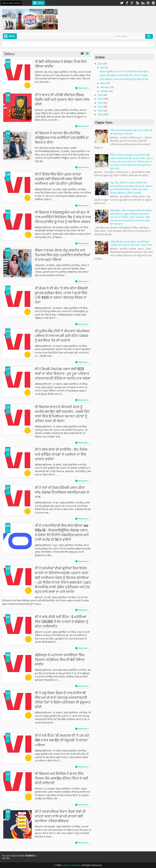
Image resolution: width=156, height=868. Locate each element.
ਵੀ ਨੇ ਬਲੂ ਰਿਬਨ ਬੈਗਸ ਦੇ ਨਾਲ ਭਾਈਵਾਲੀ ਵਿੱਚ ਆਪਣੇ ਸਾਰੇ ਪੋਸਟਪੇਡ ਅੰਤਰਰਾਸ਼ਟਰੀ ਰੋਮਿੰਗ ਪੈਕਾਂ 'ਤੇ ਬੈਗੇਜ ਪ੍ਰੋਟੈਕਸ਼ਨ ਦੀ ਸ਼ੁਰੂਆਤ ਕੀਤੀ (63, 700)
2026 (101, 64)
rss (138, 3)
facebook (127, 3)
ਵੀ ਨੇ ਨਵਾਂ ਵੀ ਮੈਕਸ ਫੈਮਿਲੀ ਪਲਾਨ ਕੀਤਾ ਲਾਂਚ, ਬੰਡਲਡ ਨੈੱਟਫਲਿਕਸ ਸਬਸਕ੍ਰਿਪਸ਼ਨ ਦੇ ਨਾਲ (62, 492)
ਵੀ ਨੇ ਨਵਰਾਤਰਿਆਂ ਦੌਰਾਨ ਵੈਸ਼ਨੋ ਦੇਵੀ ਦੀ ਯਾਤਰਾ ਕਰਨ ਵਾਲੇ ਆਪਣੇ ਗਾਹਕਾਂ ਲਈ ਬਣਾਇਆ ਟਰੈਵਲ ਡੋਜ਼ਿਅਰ (60, 816)
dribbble (148, 3)
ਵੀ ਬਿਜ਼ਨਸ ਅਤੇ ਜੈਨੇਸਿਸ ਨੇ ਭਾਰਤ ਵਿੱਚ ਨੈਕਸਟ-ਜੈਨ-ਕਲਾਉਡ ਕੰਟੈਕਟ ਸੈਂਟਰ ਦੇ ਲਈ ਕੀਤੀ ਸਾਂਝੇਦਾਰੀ (62, 778)
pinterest (153, 3)
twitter (122, 3)
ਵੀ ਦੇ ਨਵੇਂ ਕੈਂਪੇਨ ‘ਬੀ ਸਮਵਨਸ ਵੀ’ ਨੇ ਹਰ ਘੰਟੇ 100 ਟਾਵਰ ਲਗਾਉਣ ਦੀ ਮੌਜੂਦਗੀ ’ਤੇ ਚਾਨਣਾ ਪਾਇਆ (62, 740)
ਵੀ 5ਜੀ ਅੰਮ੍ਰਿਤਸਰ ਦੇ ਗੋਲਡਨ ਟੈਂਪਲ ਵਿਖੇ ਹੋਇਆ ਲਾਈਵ (61, 64)
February (105, 87)
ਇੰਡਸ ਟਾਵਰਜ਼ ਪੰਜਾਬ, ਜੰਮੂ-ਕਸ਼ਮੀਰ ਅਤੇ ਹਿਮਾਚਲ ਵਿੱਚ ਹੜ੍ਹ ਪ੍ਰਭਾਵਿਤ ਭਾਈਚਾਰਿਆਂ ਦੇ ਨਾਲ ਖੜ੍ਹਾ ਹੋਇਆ (63, 255)
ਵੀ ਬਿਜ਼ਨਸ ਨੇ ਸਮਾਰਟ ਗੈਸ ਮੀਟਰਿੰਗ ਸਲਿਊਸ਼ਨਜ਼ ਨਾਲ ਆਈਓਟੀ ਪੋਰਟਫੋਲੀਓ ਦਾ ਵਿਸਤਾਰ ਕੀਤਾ (62, 137)
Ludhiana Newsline (71, 865)
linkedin (143, 3)
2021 (101, 111)
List (87, 54)
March (104, 83)
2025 (101, 95)
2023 (101, 103)
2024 (101, 99)
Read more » (84, 88)
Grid (82, 54)
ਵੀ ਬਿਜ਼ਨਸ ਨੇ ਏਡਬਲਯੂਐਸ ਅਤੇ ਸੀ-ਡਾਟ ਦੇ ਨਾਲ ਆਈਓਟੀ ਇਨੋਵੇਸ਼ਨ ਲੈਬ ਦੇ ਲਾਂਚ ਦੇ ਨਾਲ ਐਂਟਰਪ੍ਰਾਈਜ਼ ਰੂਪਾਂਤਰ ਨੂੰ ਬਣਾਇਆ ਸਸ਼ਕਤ (63, 217)
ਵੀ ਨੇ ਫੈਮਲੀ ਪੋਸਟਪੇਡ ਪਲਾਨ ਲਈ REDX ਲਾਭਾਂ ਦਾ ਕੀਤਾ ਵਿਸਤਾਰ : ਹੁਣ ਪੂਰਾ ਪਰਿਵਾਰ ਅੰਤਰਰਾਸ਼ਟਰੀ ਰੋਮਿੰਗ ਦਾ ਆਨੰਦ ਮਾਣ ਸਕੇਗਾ (63, 373)
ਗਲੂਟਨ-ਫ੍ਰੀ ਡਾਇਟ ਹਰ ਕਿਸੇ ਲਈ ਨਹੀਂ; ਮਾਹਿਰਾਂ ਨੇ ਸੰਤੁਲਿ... (124, 75)
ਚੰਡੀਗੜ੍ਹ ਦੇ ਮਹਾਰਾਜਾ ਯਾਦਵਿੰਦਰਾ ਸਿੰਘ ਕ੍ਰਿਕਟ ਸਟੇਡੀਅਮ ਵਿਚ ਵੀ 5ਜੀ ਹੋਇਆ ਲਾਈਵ (60, 659)
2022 (101, 107)
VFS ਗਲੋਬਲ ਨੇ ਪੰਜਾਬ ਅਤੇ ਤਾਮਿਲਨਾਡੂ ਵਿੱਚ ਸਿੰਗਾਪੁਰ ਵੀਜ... (125, 79)
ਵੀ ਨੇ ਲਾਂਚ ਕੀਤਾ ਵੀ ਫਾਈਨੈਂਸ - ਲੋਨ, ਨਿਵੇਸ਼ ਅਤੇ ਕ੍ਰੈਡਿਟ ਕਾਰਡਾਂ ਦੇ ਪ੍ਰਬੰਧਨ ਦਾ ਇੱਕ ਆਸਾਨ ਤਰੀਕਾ (61, 454)
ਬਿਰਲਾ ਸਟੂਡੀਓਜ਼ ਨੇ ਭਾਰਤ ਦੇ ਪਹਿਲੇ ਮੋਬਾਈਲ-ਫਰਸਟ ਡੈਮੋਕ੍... (125, 72)
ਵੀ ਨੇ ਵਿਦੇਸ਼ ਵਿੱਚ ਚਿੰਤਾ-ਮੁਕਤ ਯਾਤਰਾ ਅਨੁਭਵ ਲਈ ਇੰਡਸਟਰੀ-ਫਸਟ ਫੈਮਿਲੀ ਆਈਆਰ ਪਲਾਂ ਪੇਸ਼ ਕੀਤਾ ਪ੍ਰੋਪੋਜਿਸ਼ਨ (59, 179)
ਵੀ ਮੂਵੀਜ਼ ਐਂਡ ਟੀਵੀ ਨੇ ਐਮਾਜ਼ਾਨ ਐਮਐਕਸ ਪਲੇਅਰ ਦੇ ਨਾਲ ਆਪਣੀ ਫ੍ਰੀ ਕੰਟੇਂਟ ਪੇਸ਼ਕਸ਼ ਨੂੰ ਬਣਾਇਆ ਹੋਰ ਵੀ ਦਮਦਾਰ (62, 335)
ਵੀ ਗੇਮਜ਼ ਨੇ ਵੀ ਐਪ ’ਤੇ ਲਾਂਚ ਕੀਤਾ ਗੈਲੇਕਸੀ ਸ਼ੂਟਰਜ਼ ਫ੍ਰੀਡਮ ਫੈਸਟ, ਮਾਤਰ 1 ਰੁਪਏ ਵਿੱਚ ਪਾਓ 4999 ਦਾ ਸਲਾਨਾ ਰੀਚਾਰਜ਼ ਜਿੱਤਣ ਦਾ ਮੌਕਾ (61, 295)
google (132, 3)
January (105, 91)
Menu (41, 3)
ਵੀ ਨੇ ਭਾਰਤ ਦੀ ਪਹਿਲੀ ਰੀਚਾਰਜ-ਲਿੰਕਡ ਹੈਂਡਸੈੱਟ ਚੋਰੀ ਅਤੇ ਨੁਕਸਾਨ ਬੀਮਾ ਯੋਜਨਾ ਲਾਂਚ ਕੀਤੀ (62, 99)
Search (149, 36)
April (103, 68)
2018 (101, 114)
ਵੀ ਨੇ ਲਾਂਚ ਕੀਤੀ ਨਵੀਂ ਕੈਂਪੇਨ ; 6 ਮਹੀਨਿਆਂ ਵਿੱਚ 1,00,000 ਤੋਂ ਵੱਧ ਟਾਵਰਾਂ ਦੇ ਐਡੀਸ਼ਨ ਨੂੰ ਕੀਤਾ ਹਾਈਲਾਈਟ (62, 621)
